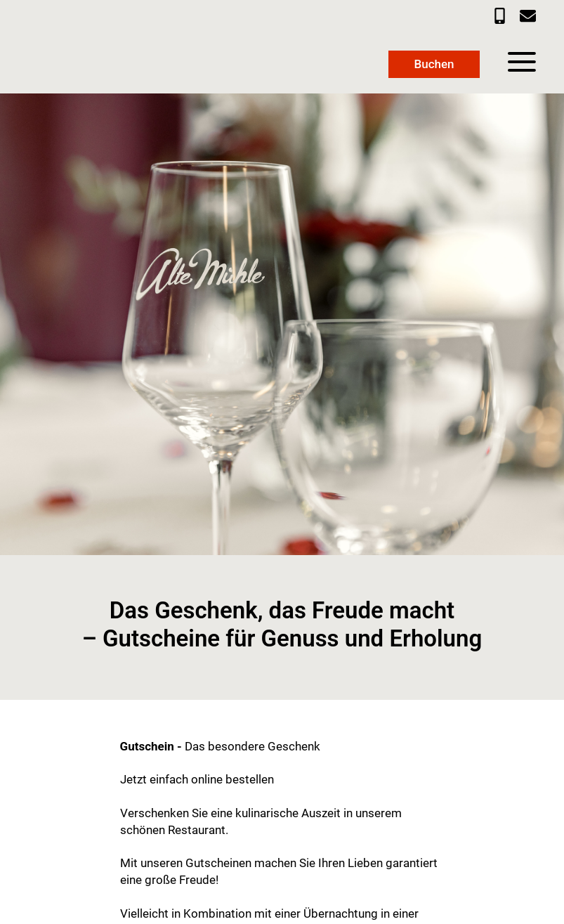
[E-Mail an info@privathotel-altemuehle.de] (528, 16)
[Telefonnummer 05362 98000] (500, 16)
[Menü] (522, 62)
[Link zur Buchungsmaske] (434, 64)
